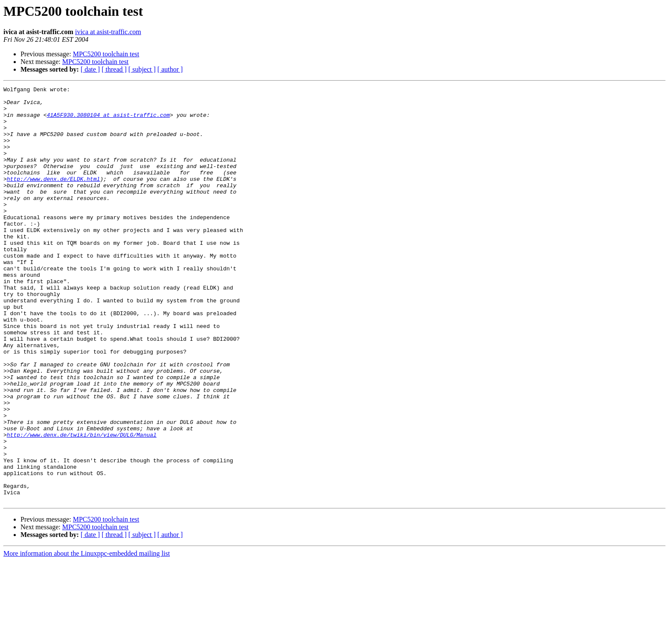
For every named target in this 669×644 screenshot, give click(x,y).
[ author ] (170, 69)
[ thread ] (114, 69)
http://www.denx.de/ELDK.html (53, 198)
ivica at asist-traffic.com (108, 32)
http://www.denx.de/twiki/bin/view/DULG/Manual (82, 505)
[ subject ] (142, 69)
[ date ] (90, 69)
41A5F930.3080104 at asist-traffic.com (108, 121)
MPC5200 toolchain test (106, 54)
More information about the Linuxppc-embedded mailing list (87, 637)
